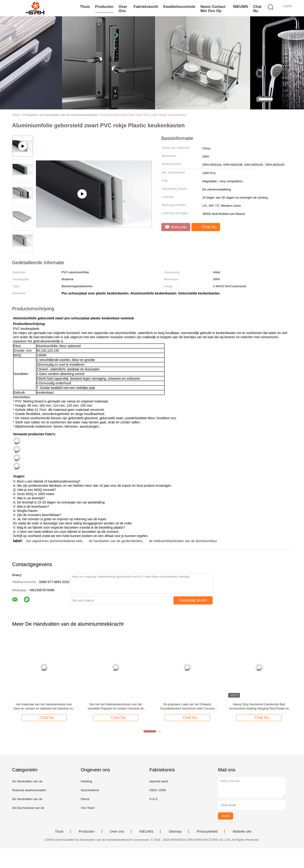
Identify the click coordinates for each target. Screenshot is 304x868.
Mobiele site (242, 831)
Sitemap (175, 831)
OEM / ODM (158, 790)
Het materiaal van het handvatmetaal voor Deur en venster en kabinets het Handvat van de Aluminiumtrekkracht (44, 707)
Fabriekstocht (146, 7)
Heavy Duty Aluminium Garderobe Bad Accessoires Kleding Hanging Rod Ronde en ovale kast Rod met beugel (259, 707)
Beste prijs (176, 227)
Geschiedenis (90, 790)
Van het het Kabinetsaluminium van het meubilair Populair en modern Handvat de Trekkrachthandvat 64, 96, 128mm (116, 707)
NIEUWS (241, 7)
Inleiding (86, 781)
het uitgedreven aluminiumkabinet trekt (54, 541)
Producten (104, 7)
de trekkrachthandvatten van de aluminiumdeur (183, 541)
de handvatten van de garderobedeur (116, 541)
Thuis (85, 7)
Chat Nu (257, 9)
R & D (154, 799)
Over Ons (123, 9)
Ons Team (88, 808)
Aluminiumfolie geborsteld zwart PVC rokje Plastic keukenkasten (143, 115)
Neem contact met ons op (213, 9)
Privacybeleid (207, 831)
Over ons (117, 831)
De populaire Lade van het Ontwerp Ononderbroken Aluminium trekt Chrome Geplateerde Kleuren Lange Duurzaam (187, 707)
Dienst (85, 799)
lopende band (159, 781)
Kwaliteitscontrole (179, 7)
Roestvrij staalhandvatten (29, 790)
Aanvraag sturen (193, 600)
